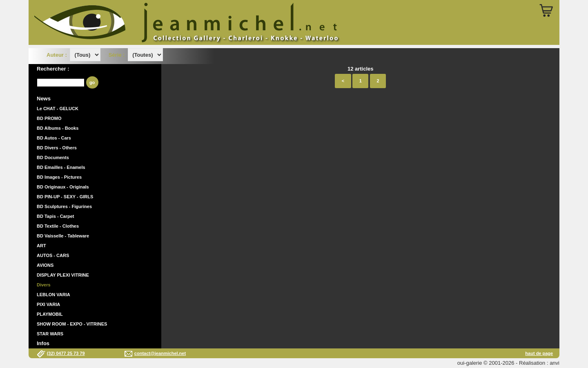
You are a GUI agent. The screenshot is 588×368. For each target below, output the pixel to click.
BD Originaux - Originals (63, 187)
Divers (44, 285)
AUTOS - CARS (53, 255)
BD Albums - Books (58, 128)
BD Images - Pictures (59, 177)
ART (41, 246)
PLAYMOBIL (50, 314)
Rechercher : (53, 69)
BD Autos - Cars (54, 138)
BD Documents (53, 157)
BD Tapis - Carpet (55, 216)
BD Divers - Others (57, 148)
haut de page (539, 353)
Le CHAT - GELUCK (58, 109)
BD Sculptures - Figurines (64, 206)
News (44, 99)
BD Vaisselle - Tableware (63, 236)
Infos (43, 343)
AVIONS (45, 265)
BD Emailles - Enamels (61, 167)
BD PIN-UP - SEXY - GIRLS (65, 197)
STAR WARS (50, 334)
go (92, 82)
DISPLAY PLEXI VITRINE (63, 275)
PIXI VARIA (48, 304)
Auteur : (57, 55)
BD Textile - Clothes (58, 226)
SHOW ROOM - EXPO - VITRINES (72, 324)
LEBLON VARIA (53, 295)
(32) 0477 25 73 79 (66, 353)
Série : (118, 55)
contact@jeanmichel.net (160, 353)
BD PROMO (49, 118)
